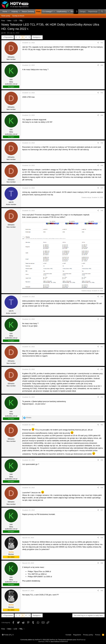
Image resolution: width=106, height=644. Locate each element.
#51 (102, 347)
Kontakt (68, 635)
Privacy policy (88, 635)
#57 (102, 510)
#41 (102, 43)
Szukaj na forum (18, 16)
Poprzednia (8, 37)
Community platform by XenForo (39, 640)
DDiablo (11, 57)
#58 (102, 538)
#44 (102, 115)
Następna (36, 37)
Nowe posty (6, 16)
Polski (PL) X (8, 635)
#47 (102, 188)
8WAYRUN (64, 642)
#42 (102, 65)
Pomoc (98, 635)
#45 (102, 143)
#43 (102, 93)
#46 (102, 165)
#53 (102, 397)
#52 (102, 369)
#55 (102, 460)
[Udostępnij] (98, 43)
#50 (102, 319)
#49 (102, 297)
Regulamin (77, 635)
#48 (102, 210)
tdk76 (11, 202)
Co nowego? (48, 11)
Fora (38, 11)
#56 (102, 488)
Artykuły (15, 11)
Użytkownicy (62, 11)
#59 (102, 563)
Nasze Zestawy (28, 11)
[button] (9, 12)
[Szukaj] (102, 12)
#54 (102, 425)
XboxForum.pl (81, 640)
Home (5, 11)
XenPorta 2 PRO (43, 642)
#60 (102, 591)
